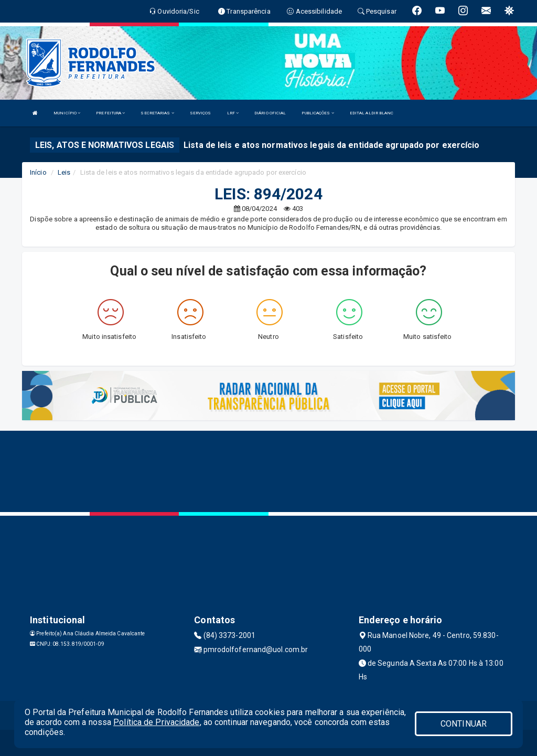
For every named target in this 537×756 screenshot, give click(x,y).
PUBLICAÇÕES (318, 113)
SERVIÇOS (201, 113)
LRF (233, 113)
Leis (64, 172)
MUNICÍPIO (67, 113)
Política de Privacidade (156, 722)
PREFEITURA (110, 113)
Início (38, 172)
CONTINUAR (464, 724)
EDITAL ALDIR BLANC (372, 113)
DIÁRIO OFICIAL (270, 113)
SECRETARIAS (157, 113)
